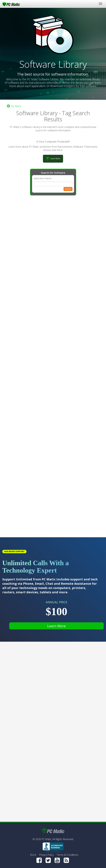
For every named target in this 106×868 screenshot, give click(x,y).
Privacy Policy (46, 855)
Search (68, 189)
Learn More (56, 626)
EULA (33, 855)
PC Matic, (47, 839)
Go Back (14, 106)
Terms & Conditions (67, 855)
